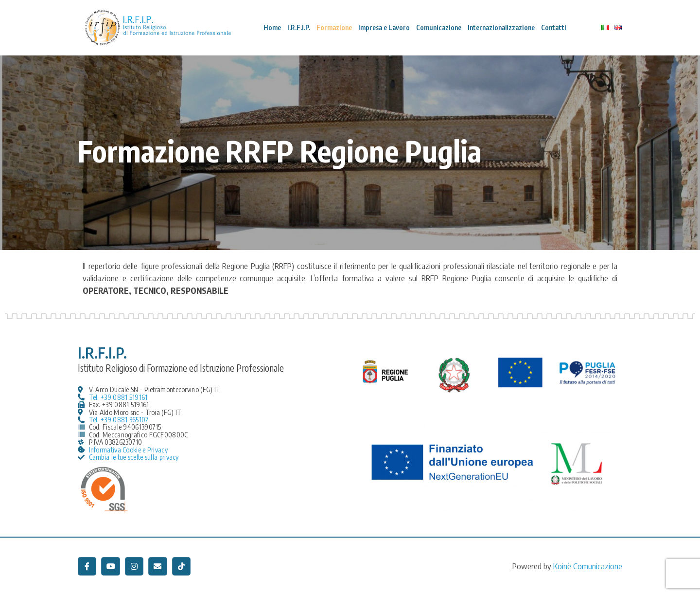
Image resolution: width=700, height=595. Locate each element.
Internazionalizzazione (501, 27)
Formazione (334, 27)
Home (272, 27)
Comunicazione (439, 27)
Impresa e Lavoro (384, 27)
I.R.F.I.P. (299, 27)
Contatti (554, 27)
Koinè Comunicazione (588, 566)
